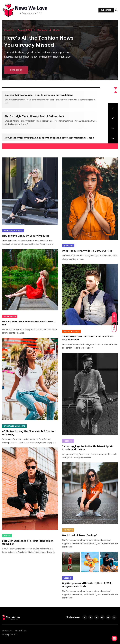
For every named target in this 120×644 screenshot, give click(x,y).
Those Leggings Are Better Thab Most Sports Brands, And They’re (88, 448)
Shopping (68, 441)
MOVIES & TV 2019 (71, 331)
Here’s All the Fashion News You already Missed (39, 43)
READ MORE (16, 73)
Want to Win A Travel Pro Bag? (79, 535)
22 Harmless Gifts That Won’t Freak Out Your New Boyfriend (88, 338)
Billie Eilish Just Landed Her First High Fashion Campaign (28, 542)
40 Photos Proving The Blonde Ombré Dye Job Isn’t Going (29, 433)
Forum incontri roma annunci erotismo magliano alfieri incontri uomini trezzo (49, 141)
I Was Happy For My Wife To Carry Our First (87, 251)
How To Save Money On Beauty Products (26, 236)
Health (7, 536)
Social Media (10, 316)
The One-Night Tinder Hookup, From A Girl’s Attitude (35, 118)
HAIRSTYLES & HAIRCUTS (14, 426)
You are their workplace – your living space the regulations (39, 95)
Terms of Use (20, 631)
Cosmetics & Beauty (13, 231)
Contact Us (7, 631)
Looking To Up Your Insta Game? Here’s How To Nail (29, 323)
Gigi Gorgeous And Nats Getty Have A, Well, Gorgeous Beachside (87, 585)
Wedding (68, 578)
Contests (68, 530)
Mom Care (68, 246)
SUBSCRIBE (106, 10)
